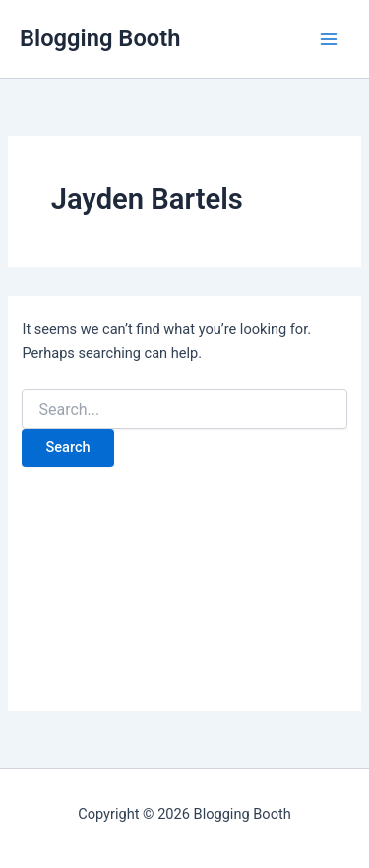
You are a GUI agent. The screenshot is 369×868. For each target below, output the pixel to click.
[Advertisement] (184, 578)
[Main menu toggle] (329, 39)
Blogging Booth (100, 38)
